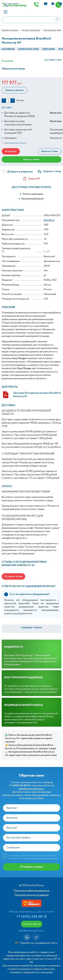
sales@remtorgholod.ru (31, 789)
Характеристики (28, 49)
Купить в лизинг (32, 159)
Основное (8, 49)
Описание (48, 49)
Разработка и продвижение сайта (36, 943)
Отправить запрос (32, 867)
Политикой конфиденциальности (41, 858)
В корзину (11, 151)
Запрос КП (32, 179)
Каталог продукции (31, 30)
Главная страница (10, 30)
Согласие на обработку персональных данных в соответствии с (33, 857)
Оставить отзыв (13, 576)
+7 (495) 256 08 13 (32, 917)
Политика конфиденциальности (32, 891)
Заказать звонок (14, 90)
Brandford (49, 220)
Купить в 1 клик (50, 151)
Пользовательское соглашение (32, 895)
